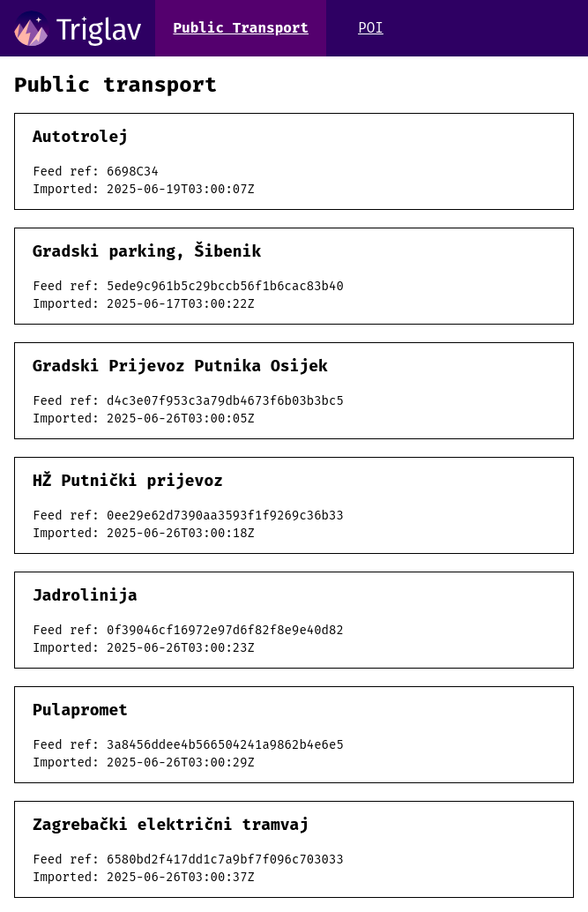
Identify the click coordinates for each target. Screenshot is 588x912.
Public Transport (241, 28)
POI (371, 28)
